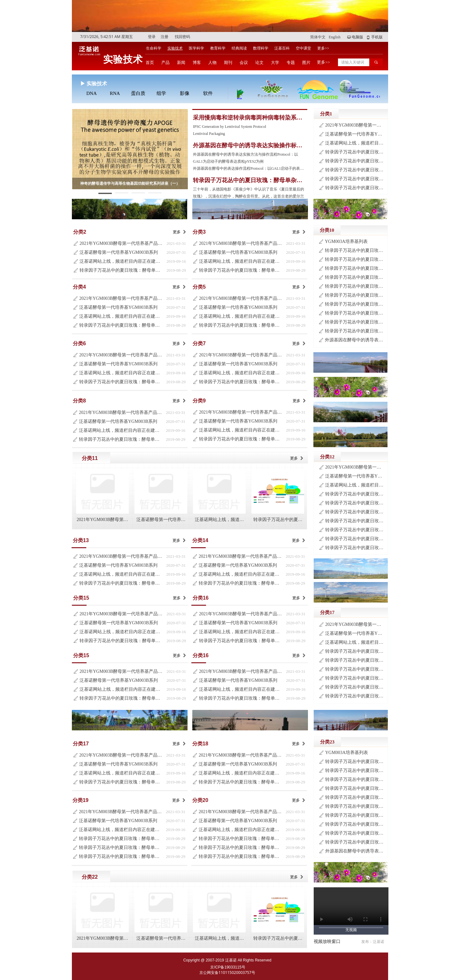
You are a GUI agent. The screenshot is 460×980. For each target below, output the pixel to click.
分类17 (327, 612)
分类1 (326, 114)
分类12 (327, 457)
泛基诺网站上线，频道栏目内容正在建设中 (121, 261)
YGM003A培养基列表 (346, 241)
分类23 (327, 742)
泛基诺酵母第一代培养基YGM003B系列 (119, 252)
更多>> (323, 48)
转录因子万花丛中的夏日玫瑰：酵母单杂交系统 (121, 270)
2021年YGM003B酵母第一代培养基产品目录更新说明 (121, 243)
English (335, 37)
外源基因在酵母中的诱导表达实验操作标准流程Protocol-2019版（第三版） (248, 146)
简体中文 (318, 37)
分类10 (327, 230)
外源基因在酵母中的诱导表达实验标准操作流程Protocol (355, 340)
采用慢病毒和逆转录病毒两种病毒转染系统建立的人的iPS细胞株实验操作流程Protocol (248, 118)
